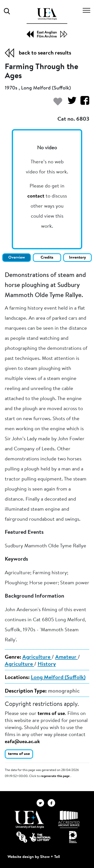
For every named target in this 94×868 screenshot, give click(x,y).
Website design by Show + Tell (34, 857)
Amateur (66, 657)
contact (36, 196)
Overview (17, 258)
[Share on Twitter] (70, 103)
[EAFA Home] (47, 23)
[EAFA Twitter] (42, 803)
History (47, 664)
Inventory (77, 258)
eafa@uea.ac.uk (22, 742)
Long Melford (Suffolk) (58, 678)
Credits (47, 258)
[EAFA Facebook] (53, 803)
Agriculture (37, 657)
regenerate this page (56, 776)
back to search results (45, 53)
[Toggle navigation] (86, 11)
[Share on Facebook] (83, 103)
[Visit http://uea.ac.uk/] (29, 819)
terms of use (51, 714)
